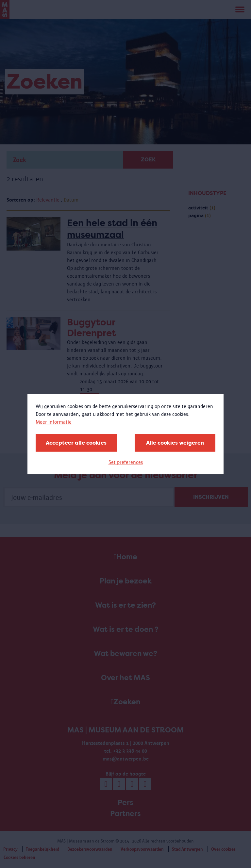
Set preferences (126, 462)
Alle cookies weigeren (175, 442)
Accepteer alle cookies (76, 442)
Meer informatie (54, 422)
